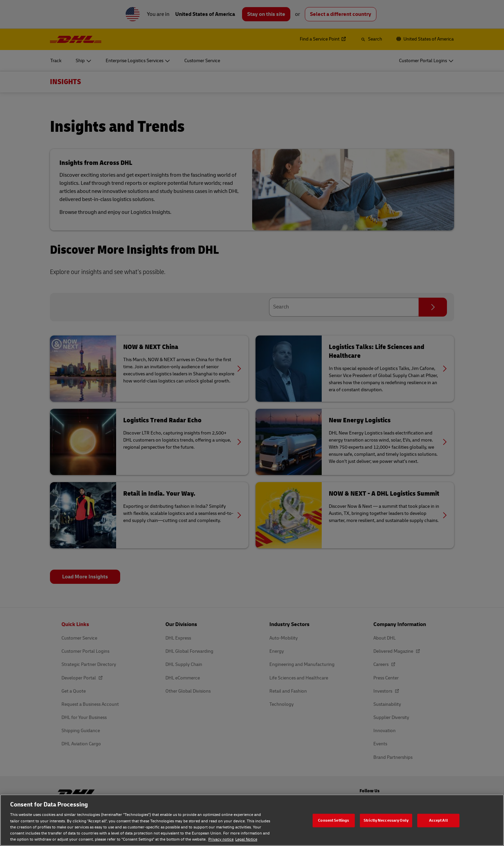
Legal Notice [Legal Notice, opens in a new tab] (246, 839)
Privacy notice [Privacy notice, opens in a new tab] (221, 839)
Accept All (439, 820)
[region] (252, 820)
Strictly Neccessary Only (386, 820)
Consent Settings (334, 820)
